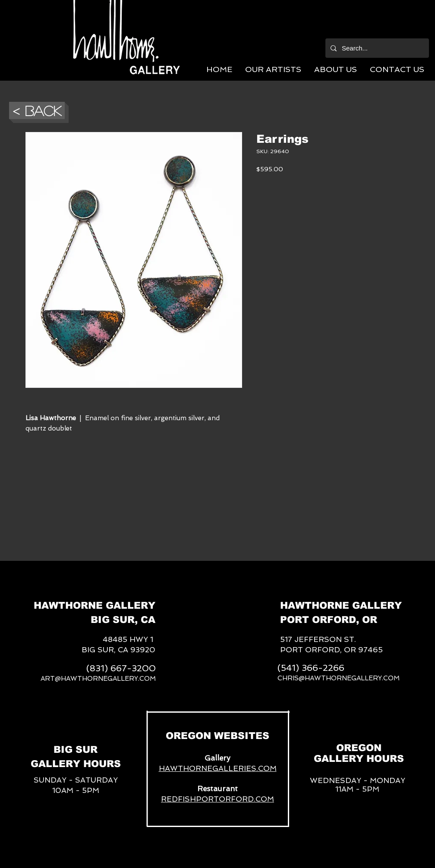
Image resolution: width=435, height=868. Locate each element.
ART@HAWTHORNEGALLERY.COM (98, 679)
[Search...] (376, 48)
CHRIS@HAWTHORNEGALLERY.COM (339, 678)
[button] (273, 69)
